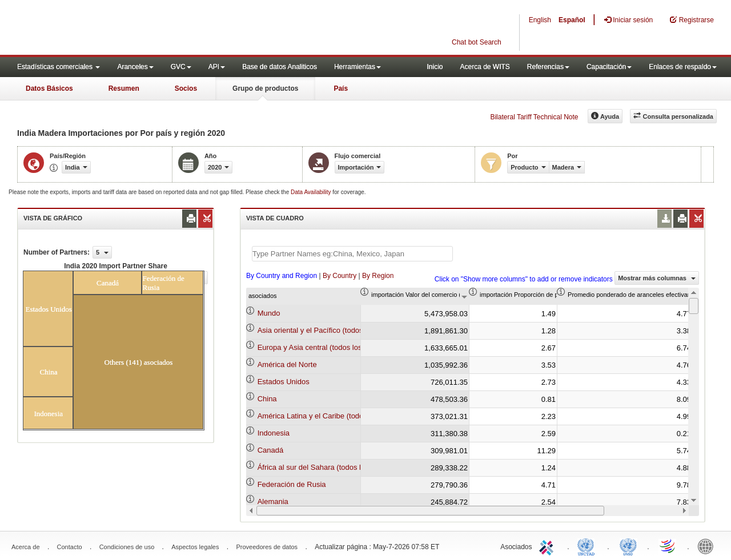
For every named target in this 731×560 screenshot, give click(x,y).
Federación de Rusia (292, 484)
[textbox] (352, 254)
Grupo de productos (265, 88)
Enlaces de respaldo (683, 67)
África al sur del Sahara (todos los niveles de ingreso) (346, 467)
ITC (548, 546)
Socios (186, 88)
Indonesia (274, 433)
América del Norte (287, 364)
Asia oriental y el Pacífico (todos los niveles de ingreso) (348, 330)
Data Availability (312, 192)
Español (572, 20)
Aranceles (135, 67)
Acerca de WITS (485, 67)
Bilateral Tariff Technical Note (534, 117)
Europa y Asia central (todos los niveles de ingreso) (342, 347)
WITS (114, 29)
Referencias (548, 67)
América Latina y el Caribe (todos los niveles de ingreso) (350, 416)
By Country (340, 276)
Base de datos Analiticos (280, 67)
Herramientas (358, 67)
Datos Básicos (49, 88)
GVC (181, 67)
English (540, 20)
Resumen (124, 88)
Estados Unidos (284, 382)
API (217, 67)
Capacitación (609, 67)
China (267, 399)
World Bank (708, 546)
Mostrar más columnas (657, 278)
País (341, 88)
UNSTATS (628, 546)
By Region (378, 276)
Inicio (435, 67)
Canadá (271, 450)
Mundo (269, 313)
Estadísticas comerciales (59, 67)
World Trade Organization (668, 546)
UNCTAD (588, 546)
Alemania (273, 501)
